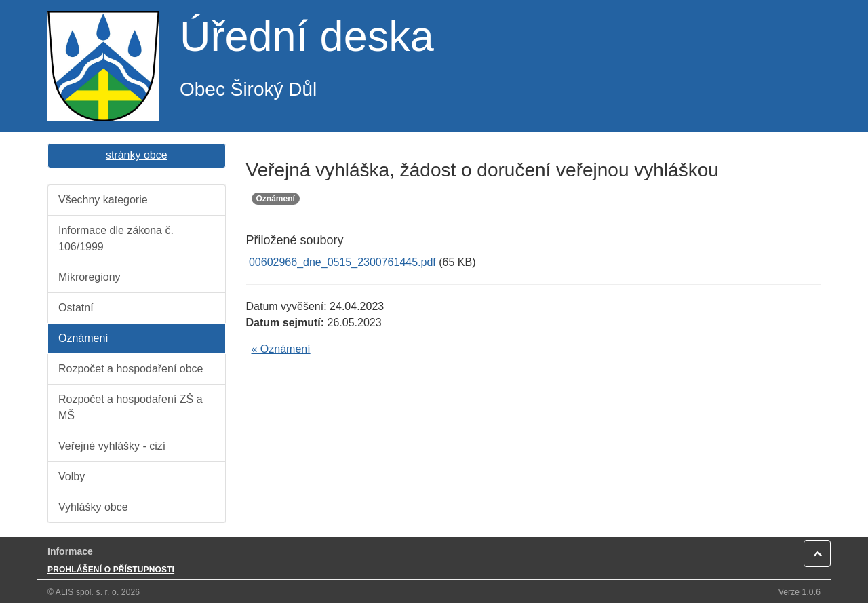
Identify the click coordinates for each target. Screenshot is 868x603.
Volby (72, 476)
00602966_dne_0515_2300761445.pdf (342, 262)
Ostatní (76, 308)
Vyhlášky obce (93, 507)
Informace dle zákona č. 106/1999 (116, 238)
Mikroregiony (90, 277)
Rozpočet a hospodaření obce (131, 369)
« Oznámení (281, 349)
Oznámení (83, 338)
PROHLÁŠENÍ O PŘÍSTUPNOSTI (111, 570)
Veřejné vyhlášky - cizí (112, 446)
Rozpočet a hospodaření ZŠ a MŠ (131, 407)
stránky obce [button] (137, 155)
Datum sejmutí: (285, 323)
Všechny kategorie (103, 200)
